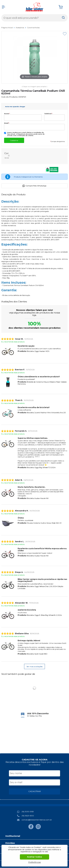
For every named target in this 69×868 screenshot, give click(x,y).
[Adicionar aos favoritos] (65, 34)
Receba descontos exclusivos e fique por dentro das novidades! (35, 763)
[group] (34, 715)
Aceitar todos (34, 857)
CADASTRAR (35, 791)
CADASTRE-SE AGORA (35, 760)
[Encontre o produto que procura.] (63, 18)
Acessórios (20, 28)
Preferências (35, 862)
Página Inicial (7, 28)
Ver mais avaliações (34, 667)
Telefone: (48, 114)
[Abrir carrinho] (62, 7)
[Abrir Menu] (4, 7)
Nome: (7, 114)
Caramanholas (33, 28)
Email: (7, 123)
